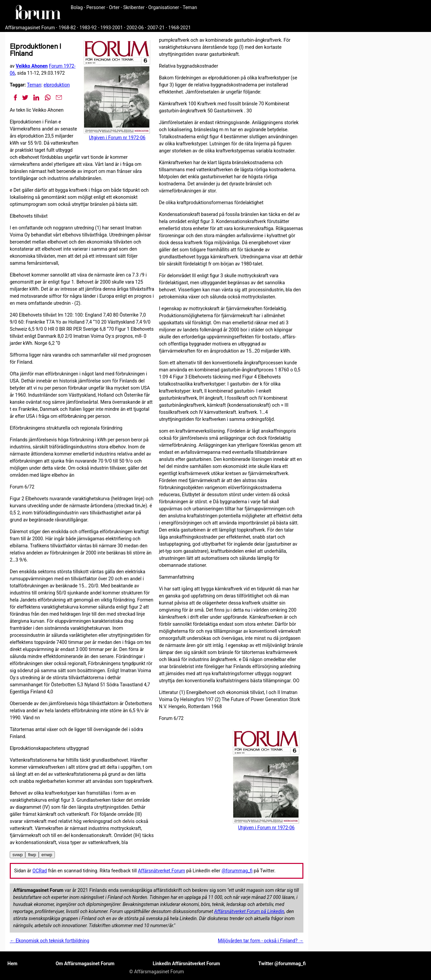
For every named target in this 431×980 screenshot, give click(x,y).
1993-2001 (112, 28)
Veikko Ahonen (32, 66)
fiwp (32, 855)
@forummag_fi (237, 871)
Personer (96, 7)
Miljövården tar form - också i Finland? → (261, 941)
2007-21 (156, 28)
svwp (18, 855)
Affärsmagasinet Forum (30, 28)
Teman (190, 7)
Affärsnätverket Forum (162, 871)
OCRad (40, 871)
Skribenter (134, 7)
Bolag (77, 7)
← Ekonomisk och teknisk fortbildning (49, 941)
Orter (114, 7)
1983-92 (88, 28)
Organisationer (164, 7)
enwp (47, 855)
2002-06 (135, 28)
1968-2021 (180, 28)
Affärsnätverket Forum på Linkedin (249, 911)
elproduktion (57, 85)
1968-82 (67, 28)
